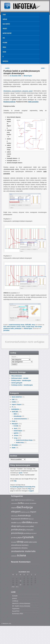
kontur (24, 327)
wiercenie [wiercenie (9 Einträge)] (33, 542)
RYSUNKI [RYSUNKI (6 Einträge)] (14, 542)
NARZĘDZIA (6, 61)
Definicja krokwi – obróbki (20, 378)
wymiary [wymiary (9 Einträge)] (25, 545)
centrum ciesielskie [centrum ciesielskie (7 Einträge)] (30, 503)
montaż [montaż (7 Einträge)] (19, 523)
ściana (16, 435)
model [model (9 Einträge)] (14, 523)
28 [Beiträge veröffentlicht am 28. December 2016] (20, 585)
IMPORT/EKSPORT (7, 33)
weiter (44, 68)
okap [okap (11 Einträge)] (14, 526)
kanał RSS (16, 611)
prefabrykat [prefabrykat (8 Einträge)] (29, 530)
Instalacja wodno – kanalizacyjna (22, 385)
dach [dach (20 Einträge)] (20, 507)
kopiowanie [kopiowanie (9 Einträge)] (16, 519)
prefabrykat (18, 329)
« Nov (13, 587)
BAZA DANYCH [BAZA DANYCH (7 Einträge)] (26, 500)
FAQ (29, 489)
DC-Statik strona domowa (21, 606)
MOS (15, 414)
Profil (4, 47)
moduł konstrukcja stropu (17, 325)
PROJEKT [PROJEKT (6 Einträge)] (34, 533)
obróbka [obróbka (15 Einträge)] (27, 522)
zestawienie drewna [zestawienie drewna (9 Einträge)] (19, 548)
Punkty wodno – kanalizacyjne (21, 380)
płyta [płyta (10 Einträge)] (20, 537)
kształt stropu (30, 327)
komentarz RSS (18, 614)
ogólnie (16, 433)
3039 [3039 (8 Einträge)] (16, 500)
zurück (6, 68)
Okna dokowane (17, 376)
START (4, 15)
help (15, 481)
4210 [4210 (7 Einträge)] (20, 500)
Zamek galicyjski (17, 383)
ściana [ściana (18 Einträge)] (21, 555)
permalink (6, 330)
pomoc (15, 598)
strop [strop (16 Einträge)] (20, 542)
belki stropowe (11, 327)
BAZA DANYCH (6, 24)
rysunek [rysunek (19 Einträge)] (28, 537)
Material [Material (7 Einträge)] (31, 519)
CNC (4, 38)
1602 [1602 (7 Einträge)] (13, 500)
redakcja (15, 601)
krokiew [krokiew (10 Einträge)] (25, 519)
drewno (19, 327)
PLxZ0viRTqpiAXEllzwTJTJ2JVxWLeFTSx (23, 487)
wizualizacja (18, 416)
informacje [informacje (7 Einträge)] (15, 516)
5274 (5, 327)
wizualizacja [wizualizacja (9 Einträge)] (16, 545)
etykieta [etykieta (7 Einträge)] (23, 512)
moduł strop (20, 442)
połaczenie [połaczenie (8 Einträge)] (25, 526)
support (31, 491)
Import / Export (17, 404)
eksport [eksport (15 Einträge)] (16, 512)
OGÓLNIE (5, 19)
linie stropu (39, 327)
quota (21, 473)
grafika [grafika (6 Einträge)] (28, 512)
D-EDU (14, 402)
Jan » (17, 587)
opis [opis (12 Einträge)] (19, 526)
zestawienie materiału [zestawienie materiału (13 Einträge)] (23, 551)
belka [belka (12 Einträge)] (21, 503)
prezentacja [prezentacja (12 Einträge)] (17, 533)
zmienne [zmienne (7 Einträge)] (14, 556)
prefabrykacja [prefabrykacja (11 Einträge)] (18, 530)
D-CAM (16, 426)
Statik (4, 52)
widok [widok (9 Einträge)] (26, 542)
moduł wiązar (18, 431)
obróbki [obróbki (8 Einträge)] (35, 523)
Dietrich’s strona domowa (21, 603)
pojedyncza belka (9, 329)
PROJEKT (5, 29)
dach (16, 428)
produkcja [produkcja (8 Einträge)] (27, 533)
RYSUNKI (5, 43)
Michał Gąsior (28, 76)
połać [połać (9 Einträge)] (32, 526)
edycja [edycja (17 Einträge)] (28, 507)
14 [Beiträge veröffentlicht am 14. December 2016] (20, 581)
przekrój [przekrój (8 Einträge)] (14, 538)
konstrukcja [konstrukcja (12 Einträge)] (24, 515)
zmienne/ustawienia (20, 419)
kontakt (15, 596)
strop (33, 325)
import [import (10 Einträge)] (33, 512)
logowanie (16, 608)
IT (3, 57)
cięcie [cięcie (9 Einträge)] (14, 508)
